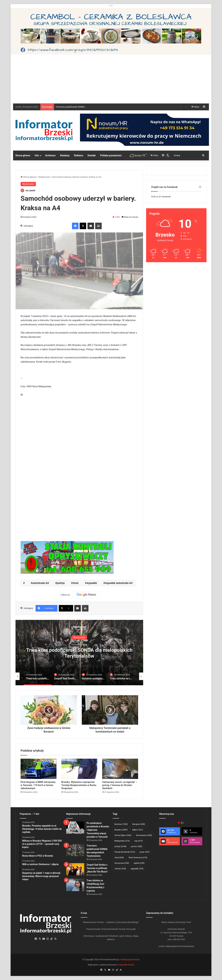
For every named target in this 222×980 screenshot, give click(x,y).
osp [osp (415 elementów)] (139, 841)
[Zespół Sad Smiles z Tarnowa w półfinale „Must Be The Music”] (75, 869)
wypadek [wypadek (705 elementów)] (137, 869)
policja (61, 583)
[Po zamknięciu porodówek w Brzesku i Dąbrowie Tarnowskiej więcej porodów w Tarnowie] (75, 828)
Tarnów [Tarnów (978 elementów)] (120, 869)
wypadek (92, 583)
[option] (79, 653)
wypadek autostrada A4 (119, 583)
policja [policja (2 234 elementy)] (120, 846)
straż (76, 583)
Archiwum (50, 155)
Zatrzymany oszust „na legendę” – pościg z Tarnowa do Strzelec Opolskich (120, 785)
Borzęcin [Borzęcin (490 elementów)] (139, 824)
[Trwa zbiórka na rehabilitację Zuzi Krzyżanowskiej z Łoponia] (75, 885)
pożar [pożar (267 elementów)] (145, 852)
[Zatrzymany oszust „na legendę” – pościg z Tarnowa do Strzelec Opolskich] (120, 769)
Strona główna (23, 155)
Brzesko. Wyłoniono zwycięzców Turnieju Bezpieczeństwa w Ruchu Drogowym (79, 785)
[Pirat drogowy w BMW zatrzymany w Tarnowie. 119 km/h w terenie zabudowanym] (39, 769)
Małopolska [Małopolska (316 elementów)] (122, 841)
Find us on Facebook (161, 197)
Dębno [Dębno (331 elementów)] (138, 830)
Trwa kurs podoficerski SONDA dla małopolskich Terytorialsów (79, 653)
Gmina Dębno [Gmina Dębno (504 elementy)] (123, 835)
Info (37, 155)
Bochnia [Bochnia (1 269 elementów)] (121, 824)
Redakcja (65, 155)
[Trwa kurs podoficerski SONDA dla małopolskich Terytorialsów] (75, 850)
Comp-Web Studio (126, 965)
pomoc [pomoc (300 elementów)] (137, 846)
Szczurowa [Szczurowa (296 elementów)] (122, 863)
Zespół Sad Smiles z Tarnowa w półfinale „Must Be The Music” (97, 868)
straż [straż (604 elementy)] (119, 858)
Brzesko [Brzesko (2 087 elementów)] (121, 830)
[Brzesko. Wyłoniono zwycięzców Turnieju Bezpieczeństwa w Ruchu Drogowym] (79, 769)
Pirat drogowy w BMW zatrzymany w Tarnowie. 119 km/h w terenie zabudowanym (38, 785)
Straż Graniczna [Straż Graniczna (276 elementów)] (138, 858)
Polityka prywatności (111, 155)
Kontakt (92, 155)
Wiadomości (44, 177)
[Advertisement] (111, 79)
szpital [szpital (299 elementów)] (139, 863)
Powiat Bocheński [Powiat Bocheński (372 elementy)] (125, 852)
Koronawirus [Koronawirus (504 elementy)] (144, 835)
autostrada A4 (41, 583)
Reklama (79, 155)
